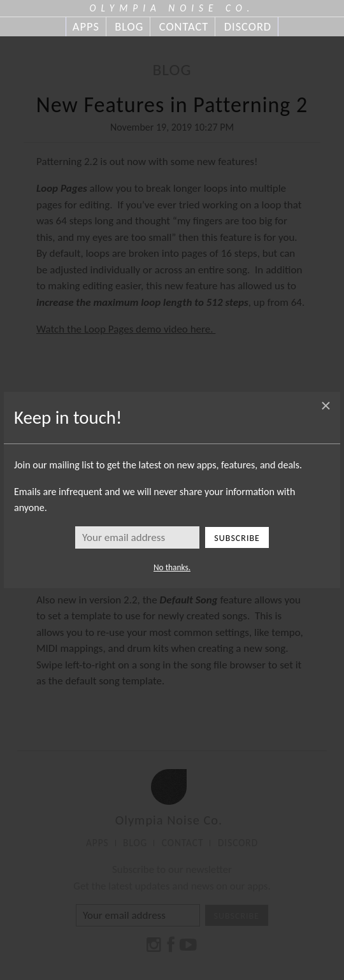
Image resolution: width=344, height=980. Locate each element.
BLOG (129, 27)
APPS (86, 27)
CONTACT (184, 27)
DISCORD (248, 27)
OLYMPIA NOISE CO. (172, 8)
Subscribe (237, 538)
